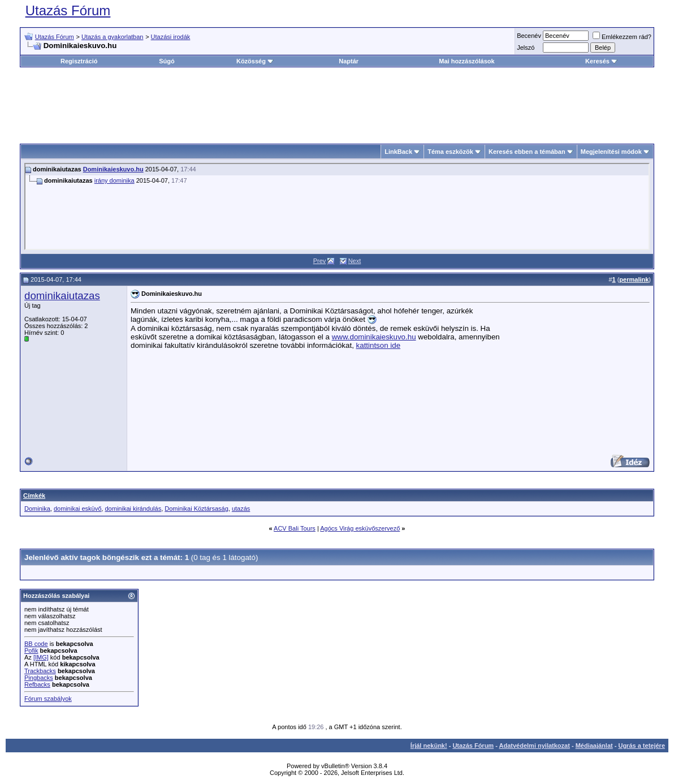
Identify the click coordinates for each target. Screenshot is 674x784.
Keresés (601, 61)
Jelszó (526, 48)
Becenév (529, 36)
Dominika (37, 509)
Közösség (255, 61)
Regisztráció (79, 61)
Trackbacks (40, 671)
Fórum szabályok (48, 699)
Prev (320, 261)
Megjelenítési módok (611, 152)
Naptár (349, 61)
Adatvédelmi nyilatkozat (535, 746)
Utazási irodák (171, 37)
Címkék (34, 496)
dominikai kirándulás (133, 509)
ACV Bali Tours (295, 528)
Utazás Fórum (68, 10)
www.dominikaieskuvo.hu (374, 337)
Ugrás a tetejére (641, 746)
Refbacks (37, 684)
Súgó (167, 61)
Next (355, 261)
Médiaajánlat (594, 746)
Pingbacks (39, 678)
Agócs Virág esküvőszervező (360, 528)
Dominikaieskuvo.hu (113, 169)
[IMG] (41, 657)
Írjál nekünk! (429, 746)
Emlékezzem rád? (622, 37)
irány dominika (115, 180)
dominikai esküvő (77, 509)
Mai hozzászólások (466, 61)
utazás (241, 509)
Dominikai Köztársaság (196, 509)
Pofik (31, 651)
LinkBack (398, 152)
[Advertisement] (337, 101)
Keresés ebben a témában (527, 152)
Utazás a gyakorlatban (112, 37)
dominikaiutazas (62, 296)
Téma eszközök (450, 152)
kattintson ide (379, 345)
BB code (36, 644)
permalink (634, 279)
